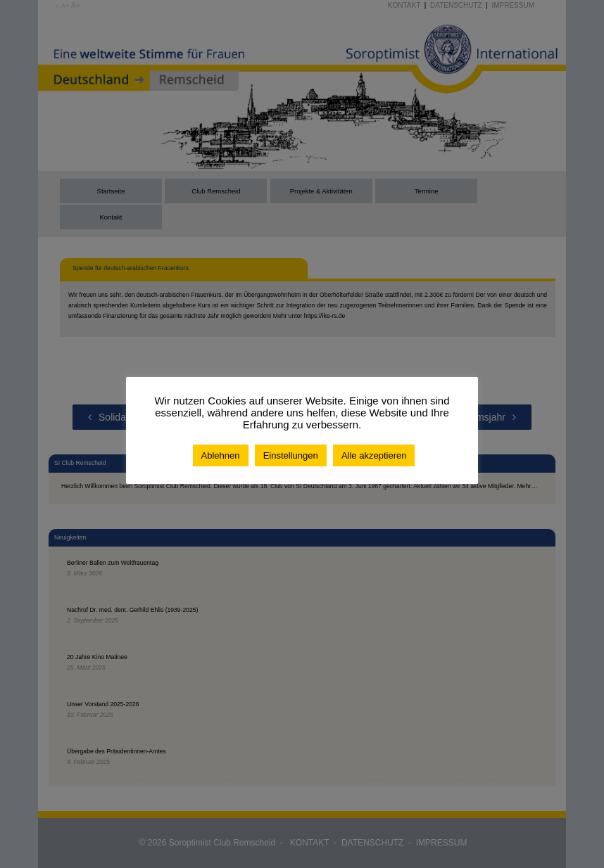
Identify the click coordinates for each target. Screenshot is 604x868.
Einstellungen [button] (291, 455)
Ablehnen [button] (221, 455)
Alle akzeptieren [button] (374, 455)
